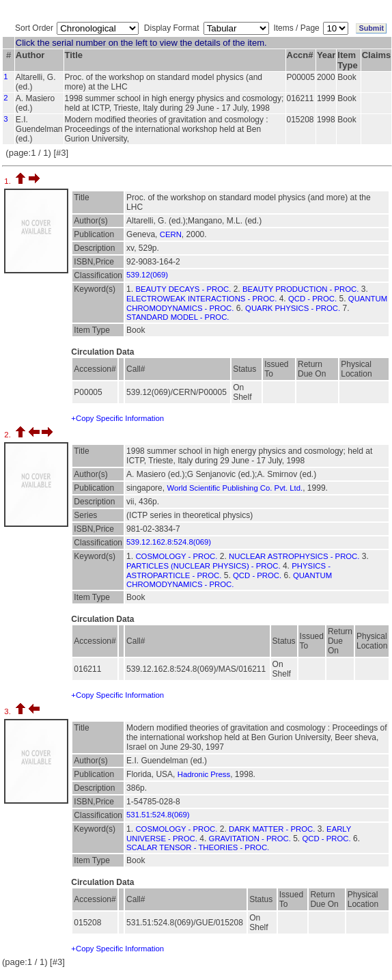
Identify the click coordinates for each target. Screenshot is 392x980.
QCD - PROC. (312, 299)
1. (9, 181)
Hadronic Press (204, 774)
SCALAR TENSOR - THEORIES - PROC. (198, 847)
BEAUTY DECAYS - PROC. (183, 289)
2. (9, 435)
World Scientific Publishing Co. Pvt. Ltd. (235, 488)
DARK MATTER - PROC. (272, 829)
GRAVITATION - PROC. (250, 839)
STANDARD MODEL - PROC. (178, 317)
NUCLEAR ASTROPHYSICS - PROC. (294, 556)
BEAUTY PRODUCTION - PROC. (300, 289)
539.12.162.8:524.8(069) (169, 542)
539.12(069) (147, 275)
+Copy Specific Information (117, 418)
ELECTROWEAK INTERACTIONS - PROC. (201, 299)
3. (9, 711)
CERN (171, 234)
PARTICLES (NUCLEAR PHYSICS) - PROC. (204, 566)
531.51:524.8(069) (158, 815)
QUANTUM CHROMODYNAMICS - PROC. (229, 580)
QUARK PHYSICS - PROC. (293, 308)
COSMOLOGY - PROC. (176, 556)
